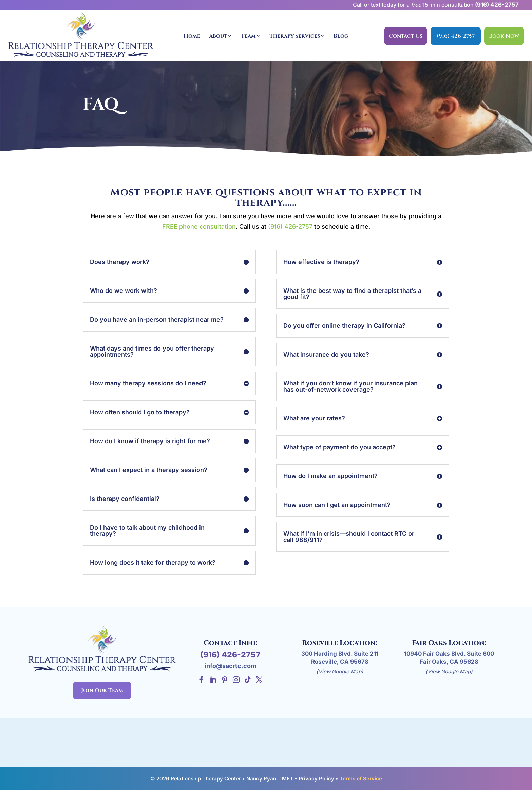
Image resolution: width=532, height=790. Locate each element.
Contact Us (406, 36)
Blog (341, 36)
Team (248, 36)
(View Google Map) (340, 671)
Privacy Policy (316, 779)
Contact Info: (231, 643)
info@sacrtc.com (230, 666)
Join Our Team (102, 690)
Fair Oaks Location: (449, 643)
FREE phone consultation (199, 227)
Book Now (504, 36)
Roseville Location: (340, 643)
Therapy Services (295, 36)
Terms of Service (361, 779)
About (218, 36)
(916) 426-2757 (497, 5)
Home (192, 36)
